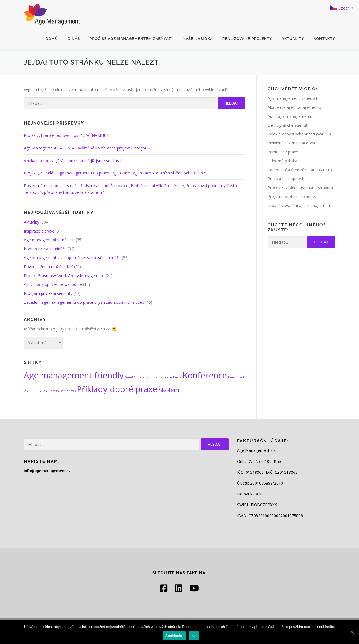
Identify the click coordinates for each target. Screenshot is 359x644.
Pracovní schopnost (286, 179)
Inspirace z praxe (39, 231)
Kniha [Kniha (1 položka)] (177, 377)
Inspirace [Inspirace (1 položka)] (165, 377)
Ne (194, 636)
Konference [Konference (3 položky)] (205, 375)
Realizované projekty (247, 39)
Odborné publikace (285, 161)
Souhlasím (174, 636)
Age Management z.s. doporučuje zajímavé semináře (72, 258)
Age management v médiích (49, 240)
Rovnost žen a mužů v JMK (48, 267)
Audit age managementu (290, 116)
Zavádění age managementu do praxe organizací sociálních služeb (84, 302)
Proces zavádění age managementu (300, 188)
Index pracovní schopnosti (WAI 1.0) (300, 134)
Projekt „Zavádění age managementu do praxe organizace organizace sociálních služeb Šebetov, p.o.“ (116, 173)
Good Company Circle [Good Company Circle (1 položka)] (141, 377)
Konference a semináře (45, 249)
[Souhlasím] (352, 632)
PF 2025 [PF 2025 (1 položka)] (41, 391)
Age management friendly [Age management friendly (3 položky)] (74, 375)
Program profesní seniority (48, 293)
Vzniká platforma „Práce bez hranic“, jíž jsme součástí (73, 161)
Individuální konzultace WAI (292, 143)
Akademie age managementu (294, 107)
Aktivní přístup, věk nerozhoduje (53, 284)
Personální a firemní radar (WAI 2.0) (300, 170)
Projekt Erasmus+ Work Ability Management (64, 276)
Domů (52, 39)
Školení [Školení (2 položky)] (169, 390)
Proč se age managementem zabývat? (131, 39)
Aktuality (293, 39)
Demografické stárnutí (288, 125)
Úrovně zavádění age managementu (301, 205)
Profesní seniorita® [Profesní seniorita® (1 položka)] (62, 391)
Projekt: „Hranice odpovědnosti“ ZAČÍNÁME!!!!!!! (66, 135)
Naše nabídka (198, 39)
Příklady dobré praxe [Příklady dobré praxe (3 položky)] (117, 389)
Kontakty (324, 39)
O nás (74, 39)
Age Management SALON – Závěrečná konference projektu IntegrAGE (88, 148)
